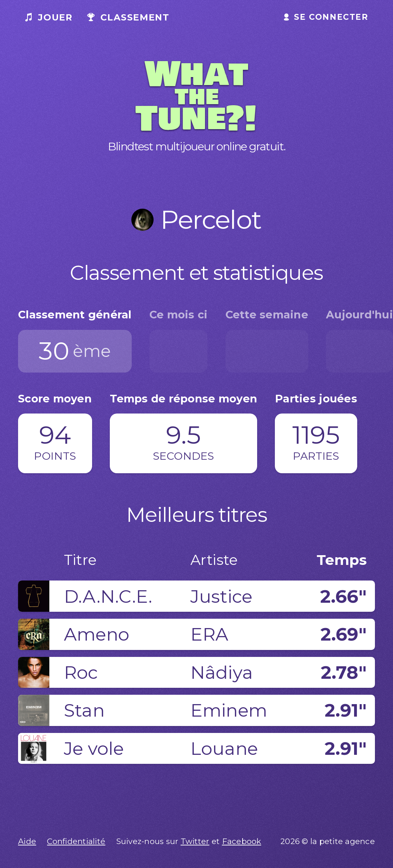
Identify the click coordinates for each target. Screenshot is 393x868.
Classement (128, 17)
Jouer (49, 17)
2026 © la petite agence (328, 841)
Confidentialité (76, 841)
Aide (27, 841)
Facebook (242, 841)
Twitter (195, 841)
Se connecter (326, 17)
